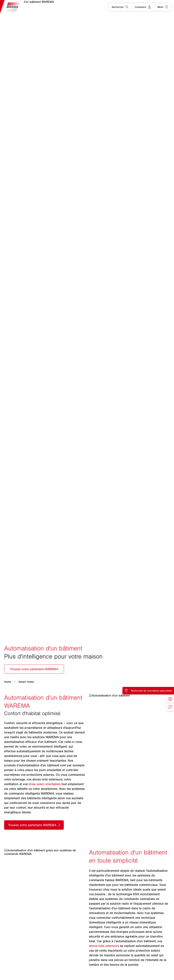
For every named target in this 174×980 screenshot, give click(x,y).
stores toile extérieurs (104, 946)
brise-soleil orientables (45, 784)
